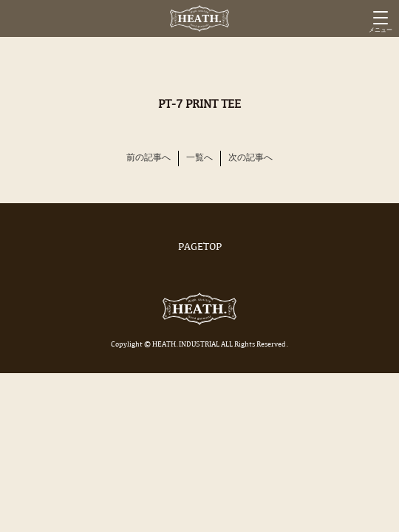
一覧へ (199, 158)
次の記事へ (250, 158)
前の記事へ (149, 158)
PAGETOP (199, 248)
